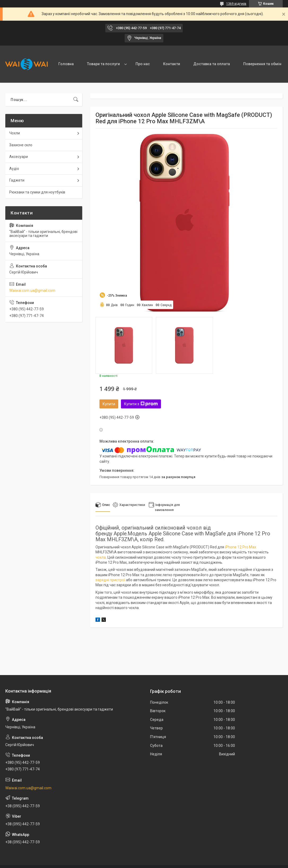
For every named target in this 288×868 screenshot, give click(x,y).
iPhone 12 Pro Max (241, 547)
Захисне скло (21, 145)
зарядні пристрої (110, 580)
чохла (101, 557)
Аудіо (14, 169)
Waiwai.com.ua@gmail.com (32, 290)
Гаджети (17, 180)
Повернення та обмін (262, 64)
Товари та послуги (103, 64)
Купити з (141, 404)
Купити (109, 404)
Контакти (172, 64)
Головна (66, 64)
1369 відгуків (236, 4)
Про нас (143, 64)
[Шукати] (76, 100)
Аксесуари (19, 157)
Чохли (15, 133)
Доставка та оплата (212, 64)
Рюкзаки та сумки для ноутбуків (37, 192)
